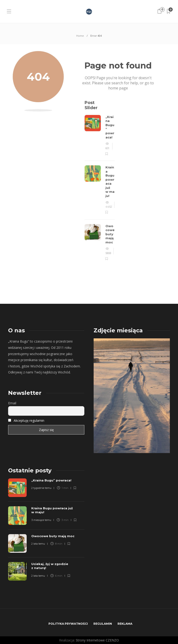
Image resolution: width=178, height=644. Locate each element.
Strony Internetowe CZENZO (97, 640)
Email (12, 403)
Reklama (125, 624)
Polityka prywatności (68, 624)
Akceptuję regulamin (29, 420)
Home (80, 36)
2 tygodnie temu (41, 488)
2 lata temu (38, 544)
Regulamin (103, 624)
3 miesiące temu (41, 520)
